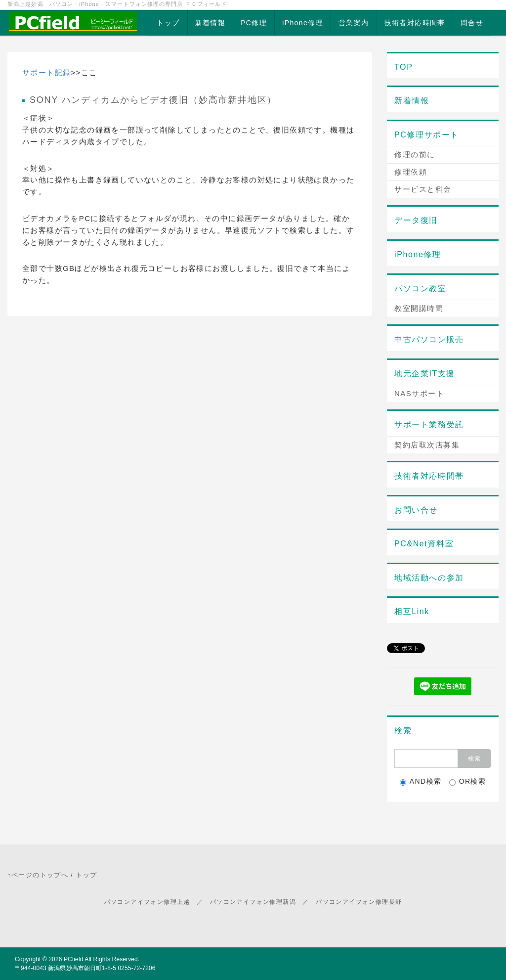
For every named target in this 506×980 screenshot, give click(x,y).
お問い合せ (416, 510)
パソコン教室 (421, 289)
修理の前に (415, 155)
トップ (168, 23)
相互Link (412, 611)
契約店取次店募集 (427, 445)
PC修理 (254, 23)
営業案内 (354, 23)
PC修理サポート (427, 135)
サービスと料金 (423, 189)
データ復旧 (416, 220)
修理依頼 (411, 172)
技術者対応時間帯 (415, 23)
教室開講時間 (419, 308)
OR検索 (468, 781)
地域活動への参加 (429, 578)
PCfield (74, 959)
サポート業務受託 (429, 424)
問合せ (472, 23)
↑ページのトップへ (38, 875)
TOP (403, 67)
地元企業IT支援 (425, 374)
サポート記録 (46, 72)
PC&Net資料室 (424, 544)
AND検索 (421, 781)
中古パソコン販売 (429, 339)
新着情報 (211, 23)
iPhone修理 (303, 23)
